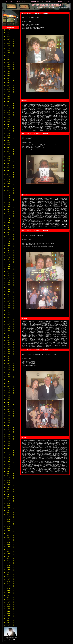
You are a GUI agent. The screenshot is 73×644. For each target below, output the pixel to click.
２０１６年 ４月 (9, 299)
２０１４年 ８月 (9, 345)
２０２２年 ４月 (9, 133)
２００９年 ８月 (9, 483)
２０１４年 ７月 (9, 347)
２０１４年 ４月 (9, 354)
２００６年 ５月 (9, 572)
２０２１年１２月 (9, 143)
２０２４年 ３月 (9, 80)
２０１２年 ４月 (9, 409)
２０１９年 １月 (9, 223)
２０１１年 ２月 (9, 441)
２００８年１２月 (9, 501)
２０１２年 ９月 (9, 398)
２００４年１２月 (9, 611)
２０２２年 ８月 (9, 124)
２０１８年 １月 (9, 250)
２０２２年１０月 (9, 120)
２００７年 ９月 (9, 535)
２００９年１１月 (9, 476)
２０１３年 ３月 (9, 384)
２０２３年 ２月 (9, 110)
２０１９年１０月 (9, 202)
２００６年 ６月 (9, 570)
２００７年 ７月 (9, 540)
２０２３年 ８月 (9, 97)
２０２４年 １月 (9, 85)
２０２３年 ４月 (9, 106)
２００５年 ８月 (9, 593)
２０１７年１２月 (9, 253)
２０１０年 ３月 (9, 467)
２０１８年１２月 (9, 225)
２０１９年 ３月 (9, 218)
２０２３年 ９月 (9, 94)
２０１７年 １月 (9, 278)
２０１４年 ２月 (9, 359)
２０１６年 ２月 (9, 303)
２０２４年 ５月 (9, 76)
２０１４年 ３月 (9, 356)
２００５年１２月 (9, 584)
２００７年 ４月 (9, 547)
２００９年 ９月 (9, 480)
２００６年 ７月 (9, 568)
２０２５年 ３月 (9, 53)
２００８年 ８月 (9, 510)
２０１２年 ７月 (9, 402)
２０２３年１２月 (9, 87)
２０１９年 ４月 (9, 216)
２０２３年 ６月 (9, 101)
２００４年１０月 (9, 616)
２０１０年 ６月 (9, 460)
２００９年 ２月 (9, 496)
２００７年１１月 (9, 531)
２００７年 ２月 (9, 551)
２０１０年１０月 (9, 450)
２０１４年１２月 (9, 336)
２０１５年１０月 (9, 313)
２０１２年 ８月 (9, 400)
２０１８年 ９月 (9, 232)
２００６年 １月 (9, 581)
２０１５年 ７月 (9, 319)
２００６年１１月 (9, 558)
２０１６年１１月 (9, 283)
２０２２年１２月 (9, 115)
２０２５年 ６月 (9, 46)
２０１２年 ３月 (9, 411)
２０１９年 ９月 (9, 205)
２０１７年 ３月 (9, 273)
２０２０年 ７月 (9, 182)
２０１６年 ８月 (9, 290)
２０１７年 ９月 (9, 260)
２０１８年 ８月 (9, 234)
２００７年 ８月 (9, 538)
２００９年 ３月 (9, 494)
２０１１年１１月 (9, 421)
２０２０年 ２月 (9, 193)
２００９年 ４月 (9, 492)
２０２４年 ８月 (9, 69)
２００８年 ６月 (9, 515)
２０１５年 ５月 (9, 324)
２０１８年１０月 (9, 230)
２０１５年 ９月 (9, 315)
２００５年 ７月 (9, 595)
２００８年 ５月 (9, 517)
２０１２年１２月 (9, 391)
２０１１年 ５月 (9, 434)
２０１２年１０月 (9, 395)
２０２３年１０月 (9, 92)
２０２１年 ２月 (9, 165)
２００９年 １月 (9, 499)
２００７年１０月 (9, 533)
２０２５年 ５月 (9, 48)
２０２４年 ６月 (9, 74)
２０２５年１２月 (9, 32)
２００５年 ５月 (9, 600)
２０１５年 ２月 (9, 331)
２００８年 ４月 (9, 519)
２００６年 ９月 (9, 563)
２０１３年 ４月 (9, 382)
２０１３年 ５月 (9, 379)
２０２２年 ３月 (9, 136)
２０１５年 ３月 (9, 329)
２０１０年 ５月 (9, 462)
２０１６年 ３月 (9, 301)
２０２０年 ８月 (9, 179)
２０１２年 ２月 (9, 414)
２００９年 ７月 (9, 485)
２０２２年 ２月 (9, 138)
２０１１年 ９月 (9, 425)
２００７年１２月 (9, 529)
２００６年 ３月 (9, 577)
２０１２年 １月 (9, 416)
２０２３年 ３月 (9, 108)
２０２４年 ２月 (9, 83)
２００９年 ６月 (9, 487)
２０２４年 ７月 (9, 71)
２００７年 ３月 (9, 549)
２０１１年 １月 (9, 444)
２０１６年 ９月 (9, 287)
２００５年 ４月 (9, 602)
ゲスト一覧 (7, 30)
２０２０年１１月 (9, 172)
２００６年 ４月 (9, 574)
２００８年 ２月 (9, 524)
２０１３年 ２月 (9, 386)
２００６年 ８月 (9, 565)
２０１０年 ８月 (9, 455)
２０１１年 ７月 (9, 430)
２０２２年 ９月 (9, 122)
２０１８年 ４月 (9, 244)
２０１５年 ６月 (9, 322)
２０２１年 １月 (9, 168)
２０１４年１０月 (9, 340)
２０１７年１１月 (9, 255)
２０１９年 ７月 (9, 209)
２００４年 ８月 (9, 620)
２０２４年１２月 (9, 60)
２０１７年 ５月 (9, 269)
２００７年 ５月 (9, 545)
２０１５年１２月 (9, 308)
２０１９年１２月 (9, 198)
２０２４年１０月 (9, 64)
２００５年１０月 (9, 588)
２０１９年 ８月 (9, 207)
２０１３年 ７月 (9, 375)
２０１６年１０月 (9, 285)
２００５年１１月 (9, 586)
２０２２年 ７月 (9, 126)
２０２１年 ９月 (9, 149)
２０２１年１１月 (9, 145)
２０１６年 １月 (9, 306)
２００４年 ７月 (9, 623)
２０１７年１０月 (9, 257)
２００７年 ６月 (9, 542)
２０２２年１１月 (9, 117)
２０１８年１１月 (9, 227)
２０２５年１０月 (9, 37)
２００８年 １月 (9, 526)
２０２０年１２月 (9, 170)
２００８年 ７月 (9, 512)
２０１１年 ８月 (9, 427)
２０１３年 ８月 (9, 372)
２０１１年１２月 (9, 418)
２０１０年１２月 (9, 446)
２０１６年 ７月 (9, 292)
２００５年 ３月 (9, 604)
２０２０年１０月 (9, 175)
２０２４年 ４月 (9, 78)
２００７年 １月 (9, 554)
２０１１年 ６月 (9, 432)
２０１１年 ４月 (9, 437)
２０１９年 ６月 (9, 211)
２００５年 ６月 (9, 597)
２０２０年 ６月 (9, 184)
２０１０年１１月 (9, 448)
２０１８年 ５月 (9, 241)
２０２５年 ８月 (9, 41)
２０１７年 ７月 (9, 264)
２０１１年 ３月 (9, 439)
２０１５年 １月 (9, 333)
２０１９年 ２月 (9, 221)
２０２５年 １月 (9, 57)
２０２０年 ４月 (9, 188)
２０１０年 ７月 (9, 457)
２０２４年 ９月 (9, 67)
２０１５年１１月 (9, 310)
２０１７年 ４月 (9, 271)
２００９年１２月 (9, 473)
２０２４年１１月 (9, 62)
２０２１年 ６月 (9, 156)
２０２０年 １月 (9, 195)
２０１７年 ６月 (9, 267)
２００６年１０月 (9, 561)
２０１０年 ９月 (9, 453)
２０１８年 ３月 (9, 246)
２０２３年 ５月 (9, 103)
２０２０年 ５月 (9, 186)
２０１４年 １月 (9, 361)
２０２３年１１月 (9, 90)
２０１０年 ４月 (9, 464)
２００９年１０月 (9, 478)
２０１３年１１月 (9, 365)
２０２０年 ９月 (9, 177)
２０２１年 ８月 (9, 152)
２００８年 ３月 (9, 522)
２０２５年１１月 (9, 34)
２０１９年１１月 (9, 200)
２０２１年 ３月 (9, 163)
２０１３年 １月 (9, 388)
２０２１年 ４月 (9, 161)
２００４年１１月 (9, 614)
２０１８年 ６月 (9, 239)
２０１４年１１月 (9, 338)
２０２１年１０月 (9, 147)
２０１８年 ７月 (9, 237)
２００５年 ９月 (9, 591)
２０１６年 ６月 (9, 294)
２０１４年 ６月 (9, 349)
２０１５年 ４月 (9, 326)
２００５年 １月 (9, 609)
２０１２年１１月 (9, 393)
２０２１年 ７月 (9, 154)
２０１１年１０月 (9, 423)
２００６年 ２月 (9, 579)
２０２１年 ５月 (9, 159)
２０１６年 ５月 (9, 296)
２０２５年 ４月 (9, 51)
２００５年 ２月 (9, 607)
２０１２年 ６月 (9, 404)
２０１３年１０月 (9, 368)
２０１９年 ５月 (9, 214)
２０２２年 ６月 (9, 129)
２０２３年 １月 (9, 113)
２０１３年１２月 (9, 363)
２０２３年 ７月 (9, 99)
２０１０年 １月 (9, 471)
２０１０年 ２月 (9, 469)
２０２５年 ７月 (9, 44)
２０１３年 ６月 (9, 377)
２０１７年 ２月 (9, 276)
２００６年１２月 (9, 556)
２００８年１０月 (9, 506)
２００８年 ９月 (9, 508)
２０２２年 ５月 (9, 131)
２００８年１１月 (9, 503)
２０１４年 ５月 (9, 352)
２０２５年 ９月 (9, 39)
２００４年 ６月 (9, 625)
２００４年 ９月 (9, 618)
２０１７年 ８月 (9, 262)
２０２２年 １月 (9, 140)
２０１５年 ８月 (9, 317)
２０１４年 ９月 (9, 342)
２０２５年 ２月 (9, 55)
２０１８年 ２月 (9, 248)
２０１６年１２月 (9, 280)
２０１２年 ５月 (9, 407)
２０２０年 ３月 (9, 191)
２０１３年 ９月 (9, 370)
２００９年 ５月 (9, 489)
